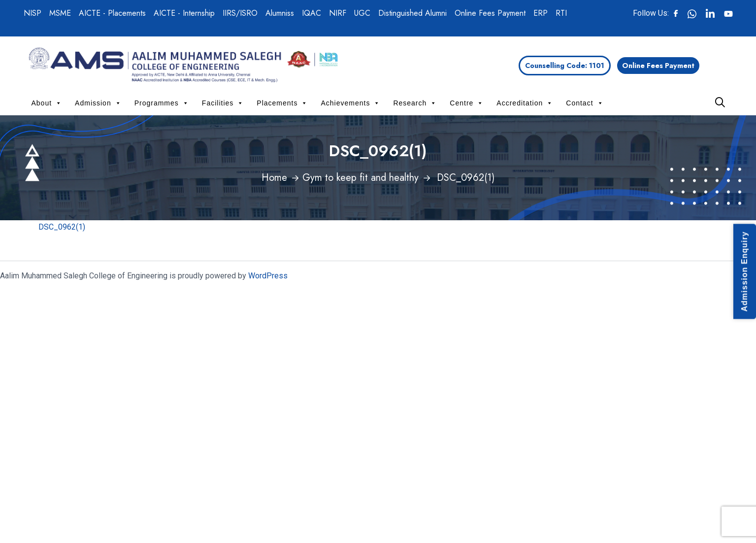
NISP (33, 13)
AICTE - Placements (112, 13)
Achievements (350, 103)
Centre (467, 103)
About (47, 103)
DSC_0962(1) (62, 227)
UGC (362, 13)
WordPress (268, 276)
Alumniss (280, 13)
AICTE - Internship (184, 13)
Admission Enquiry (744, 272)
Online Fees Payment (490, 13)
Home (274, 178)
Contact (585, 103)
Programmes (162, 103)
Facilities (223, 103)
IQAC (312, 13)
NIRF (338, 13)
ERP (541, 13)
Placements (282, 103)
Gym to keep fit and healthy (361, 178)
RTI (561, 13)
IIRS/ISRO (240, 13)
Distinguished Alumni (412, 13)
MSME (60, 13)
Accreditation (525, 103)
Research (415, 103)
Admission (98, 103)
